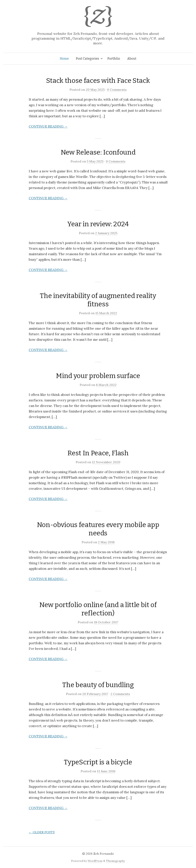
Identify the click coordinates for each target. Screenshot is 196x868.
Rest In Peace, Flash (98, 453)
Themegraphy (115, 861)
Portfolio (114, 59)
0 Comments (117, 90)
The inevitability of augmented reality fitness (98, 300)
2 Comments (120, 694)
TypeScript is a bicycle (98, 762)
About (132, 59)
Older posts (42, 832)
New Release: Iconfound (98, 152)
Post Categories (87, 59)
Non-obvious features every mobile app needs (98, 529)
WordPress (95, 861)
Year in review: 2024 (98, 224)
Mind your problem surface (98, 376)
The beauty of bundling (98, 685)
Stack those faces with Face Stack (98, 81)
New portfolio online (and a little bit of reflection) (98, 609)
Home (64, 59)
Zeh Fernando (104, 854)
